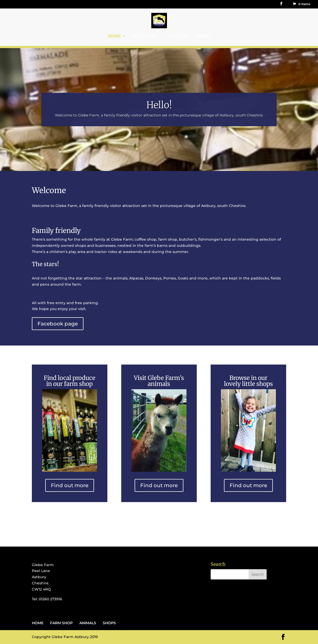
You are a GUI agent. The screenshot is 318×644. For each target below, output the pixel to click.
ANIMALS (179, 36)
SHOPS (203, 36)
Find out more (70, 485)
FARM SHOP (145, 36)
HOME (114, 36)
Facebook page (58, 324)
